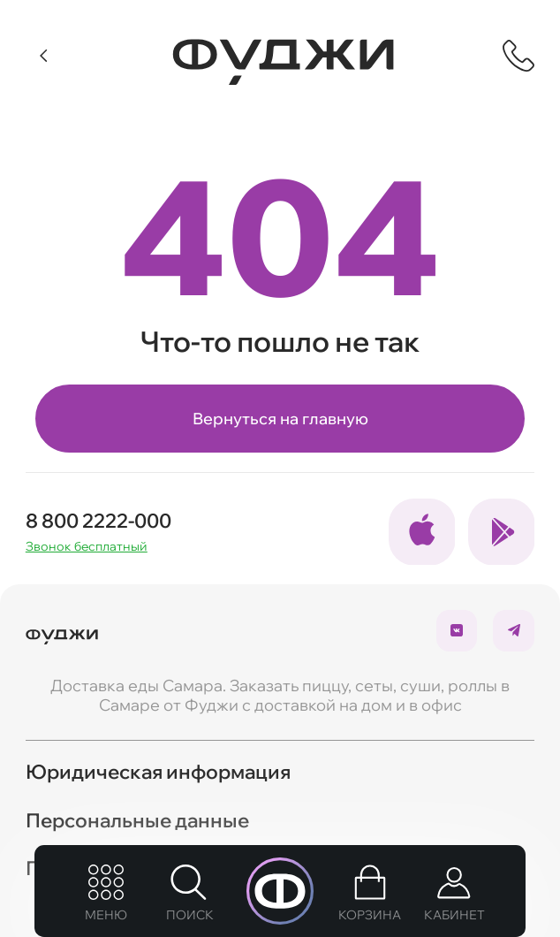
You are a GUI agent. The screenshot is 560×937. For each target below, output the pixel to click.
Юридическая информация (158, 771)
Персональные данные (137, 820)
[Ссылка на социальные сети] (422, 532)
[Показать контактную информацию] (518, 56)
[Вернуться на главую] (62, 630)
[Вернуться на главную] (283, 62)
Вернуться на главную (280, 419)
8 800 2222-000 (98, 521)
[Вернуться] (45, 55)
